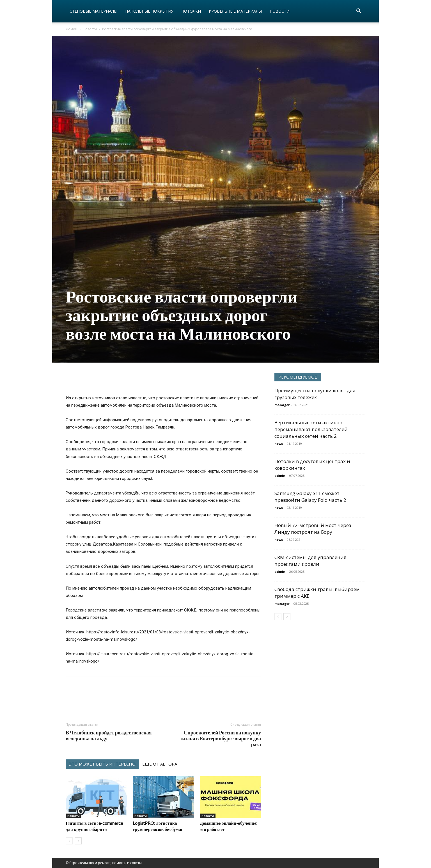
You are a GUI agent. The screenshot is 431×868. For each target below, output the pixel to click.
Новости (280, 11)
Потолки (191, 11)
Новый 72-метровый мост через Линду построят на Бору (313, 529)
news (279, 444)
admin (280, 476)
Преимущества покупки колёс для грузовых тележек (315, 394)
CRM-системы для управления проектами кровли (310, 561)
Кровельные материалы (235, 11)
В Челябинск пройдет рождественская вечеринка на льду (109, 736)
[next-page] (78, 841)
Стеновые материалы (93, 11)
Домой (72, 29)
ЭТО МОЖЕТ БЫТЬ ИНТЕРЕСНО (102, 764)
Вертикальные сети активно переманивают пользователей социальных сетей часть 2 (311, 429)
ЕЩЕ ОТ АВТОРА (160, 764)
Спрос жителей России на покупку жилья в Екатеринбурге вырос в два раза (221, 738)
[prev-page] (69, 841)
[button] (359, 12)
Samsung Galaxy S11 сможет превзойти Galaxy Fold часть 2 (310, 497)
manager (282, 405)
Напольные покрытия (149, 11)
